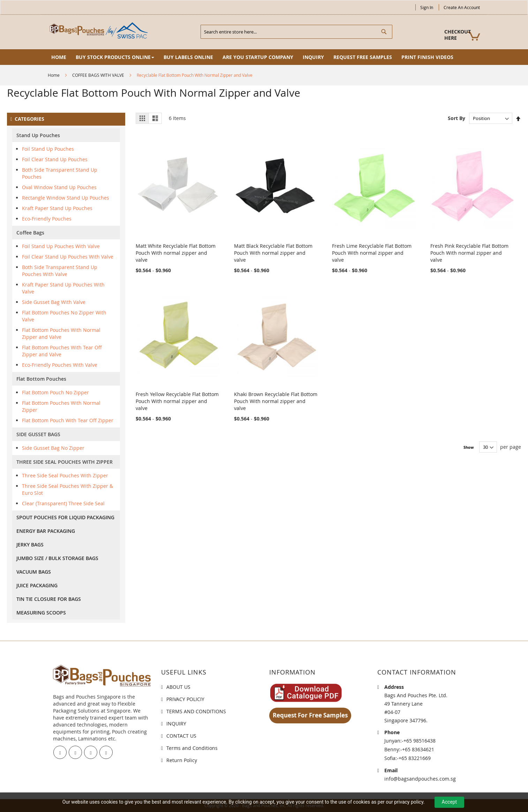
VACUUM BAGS (34, 572)
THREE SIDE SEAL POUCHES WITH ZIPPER (65, 462)
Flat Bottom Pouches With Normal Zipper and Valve (61, 333)
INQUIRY (176, 724)
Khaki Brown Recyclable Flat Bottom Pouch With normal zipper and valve (276, 401)
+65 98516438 (420, 741)
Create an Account (462, 7)
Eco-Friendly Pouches (47, 219)
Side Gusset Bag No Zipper (53, 448)
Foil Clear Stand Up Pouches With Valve (68, 257)
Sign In (427, 7)
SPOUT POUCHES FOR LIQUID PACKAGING (65, 517)
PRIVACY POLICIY (185, 699)
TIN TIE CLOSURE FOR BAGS (49, 599)
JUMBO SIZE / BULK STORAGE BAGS (57, 558)
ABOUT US (178, 687)
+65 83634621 (418, 749)
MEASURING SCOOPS (41, 613)
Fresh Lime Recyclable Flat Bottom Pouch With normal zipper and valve (372, 253)
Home (54, 75)
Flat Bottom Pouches (41, 379)
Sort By (457, 118)
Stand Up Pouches (38, 135)
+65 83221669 (415, 758)
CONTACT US (181, 736)
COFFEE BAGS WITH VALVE (98, 75)
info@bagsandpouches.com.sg (420, 779)
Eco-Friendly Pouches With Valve (60, 365)
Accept (450, 802)
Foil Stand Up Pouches (48, 149)
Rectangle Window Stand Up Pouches (66, 198)
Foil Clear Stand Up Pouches (55, 159)
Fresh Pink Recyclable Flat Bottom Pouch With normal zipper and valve (469, 253)
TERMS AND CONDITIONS (196, 711)
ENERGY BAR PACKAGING (46, 531)
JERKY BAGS (30, 545)
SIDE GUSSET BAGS (38, 434)
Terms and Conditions (192, 748)
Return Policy (182, 760)
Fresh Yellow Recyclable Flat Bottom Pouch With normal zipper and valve (177, 401)
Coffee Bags (30, 233)
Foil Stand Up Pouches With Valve (61, 246)
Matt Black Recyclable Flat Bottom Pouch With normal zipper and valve (273, 253)
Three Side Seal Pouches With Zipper (65, 475)
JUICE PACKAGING (37, 585)
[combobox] (296, 32)
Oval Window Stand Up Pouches (59, 187)
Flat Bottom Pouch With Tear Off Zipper (68, 420)
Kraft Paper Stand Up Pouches (57, 208)
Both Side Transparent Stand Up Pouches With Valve (60, 271)
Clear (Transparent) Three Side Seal (63, 503)
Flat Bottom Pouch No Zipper (55, 392)
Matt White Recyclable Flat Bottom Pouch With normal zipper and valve (176, 253)
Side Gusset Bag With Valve (54, 302)
